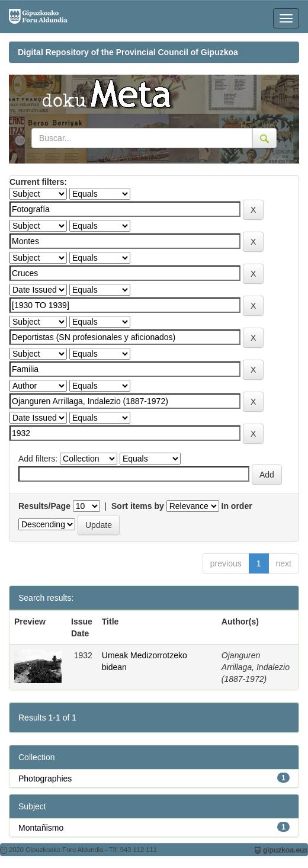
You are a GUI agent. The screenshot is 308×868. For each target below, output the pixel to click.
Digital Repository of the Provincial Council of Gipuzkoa (128, 52)
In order (237, 506)
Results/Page (44, 506)
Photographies (45, 779)
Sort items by (138, 506)
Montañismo (41, 828)
